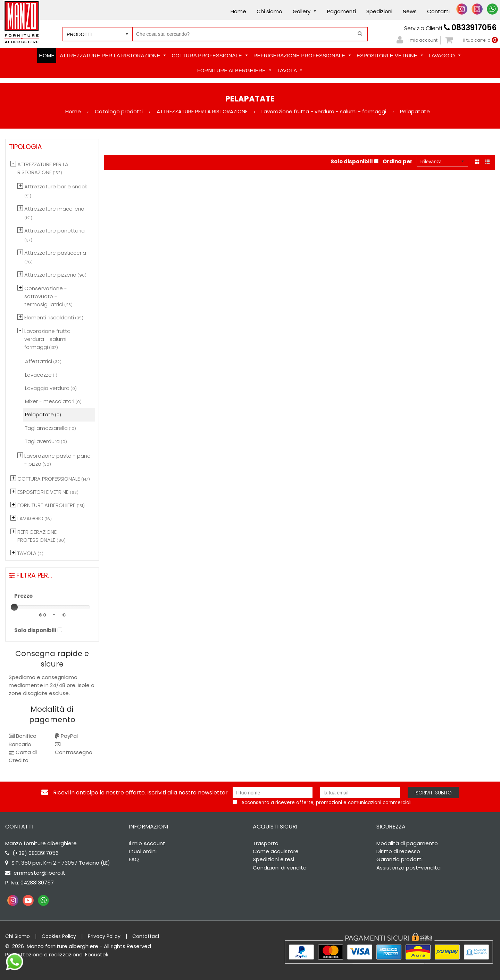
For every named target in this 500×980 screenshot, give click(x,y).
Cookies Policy (59, 936)
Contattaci (146, 936)
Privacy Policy (104, 936)
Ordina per (398, 161)
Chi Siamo (18, 936)
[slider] (14, 607)
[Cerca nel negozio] (250, 34)
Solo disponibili (352, 161)
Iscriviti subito (433, 793)
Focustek (97, 954)
